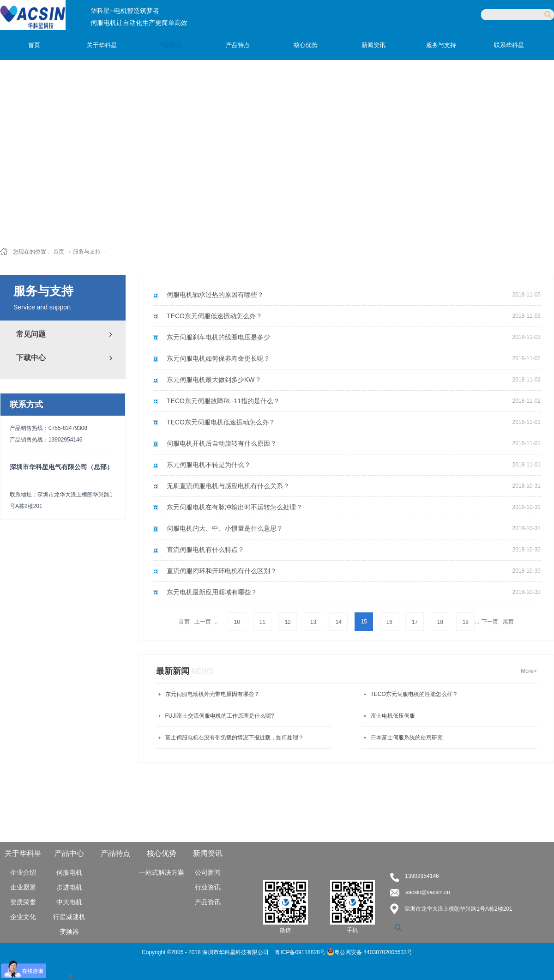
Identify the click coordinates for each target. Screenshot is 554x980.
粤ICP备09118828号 (301, 952)
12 (288, 622)
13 (313, 622)
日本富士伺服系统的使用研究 (407, 738)
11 (262, 622)
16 (389, 622)
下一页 (490, 622)
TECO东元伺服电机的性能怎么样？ (414, 694)
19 (466, 622)
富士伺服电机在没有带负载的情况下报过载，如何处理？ (235, 738)
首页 (34, 45)
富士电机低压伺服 (393, 716)
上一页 (203, 622)
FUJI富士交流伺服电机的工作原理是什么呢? (220, 716)
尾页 (508, 622)
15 (364, 622)
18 (440, 622)
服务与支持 (87, 252)
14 (339, 622)
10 (237, 622)
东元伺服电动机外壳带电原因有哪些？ (212, 694)
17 (415, 622)
